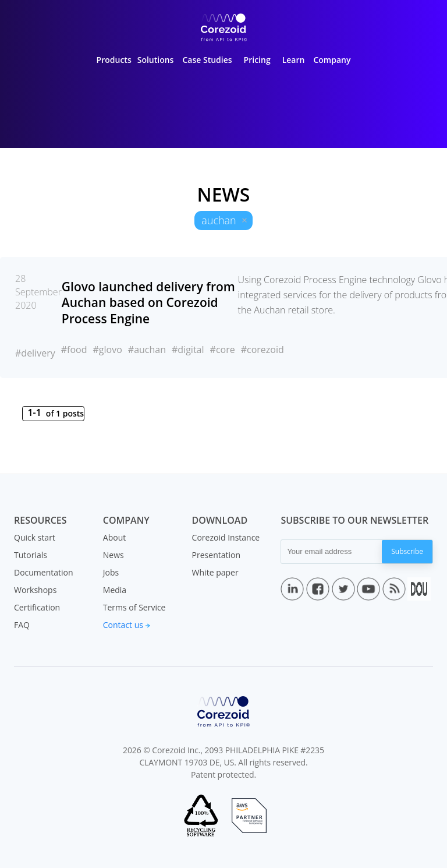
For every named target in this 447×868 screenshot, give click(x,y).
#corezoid (262, 350)
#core (223, 350)
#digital (188, 350)
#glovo (107, 350)
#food (74, 350)
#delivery (35, 353)
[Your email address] (331, 552)
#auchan (147, 350)
